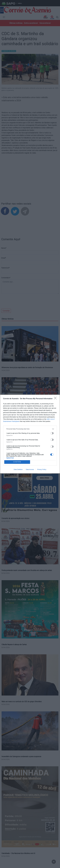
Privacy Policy (42, 469)
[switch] (52, 433)
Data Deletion (18, 469)
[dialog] (30, 434)
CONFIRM (17, 462)
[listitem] (30, 429)
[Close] (56, 399)
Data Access (30, 469)
